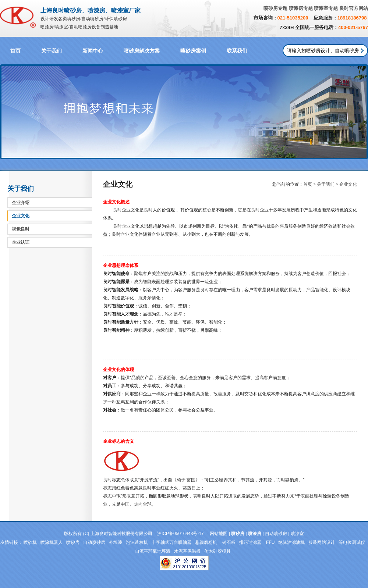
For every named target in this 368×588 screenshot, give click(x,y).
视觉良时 (21, 229)
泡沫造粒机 (137, 542)
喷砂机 (30, 542)
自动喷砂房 (276, 534)
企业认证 (21, 242)
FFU (270, 542)
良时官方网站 (354, 8)
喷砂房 (73, 542)
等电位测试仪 (352, 542)
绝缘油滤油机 (291, 542)
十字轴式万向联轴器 (171, 542)
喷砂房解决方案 (142, 51)
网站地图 (219, 534)
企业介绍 (21, 203)
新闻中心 (93, 51)
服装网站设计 (322, 542)
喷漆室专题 (326, 8)
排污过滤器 (251, 542)
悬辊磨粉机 (207, 542)
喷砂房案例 (193, 51)
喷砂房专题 (275, 8)
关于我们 (52, 51)
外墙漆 (116, 542)
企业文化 (21, 216)
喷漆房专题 (301, 8)
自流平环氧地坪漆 (153, 551)
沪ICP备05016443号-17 (181, 534)
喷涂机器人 (52, 542)
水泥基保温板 (187, 551)
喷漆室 (297, 534)
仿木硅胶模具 (217, 551)
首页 (15, 51)
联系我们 (237, 51)
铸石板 (229, 542)
